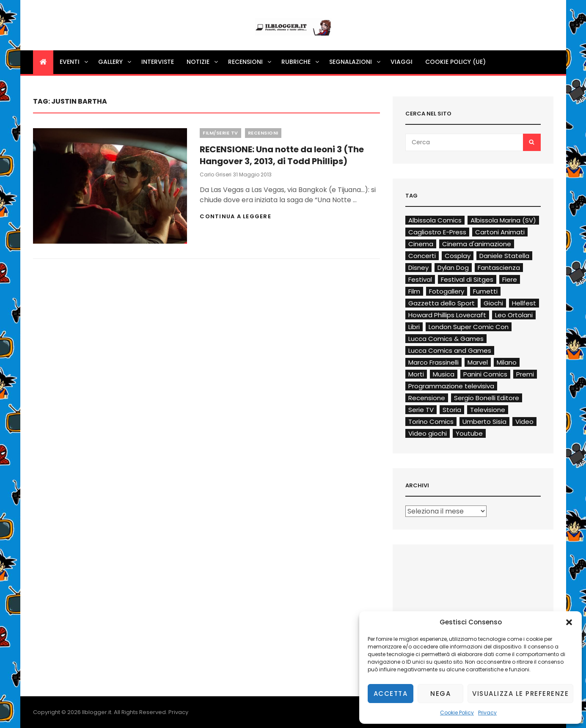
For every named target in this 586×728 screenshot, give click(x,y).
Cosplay (458, 256)
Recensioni (250, 62)
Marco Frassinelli (433, 362)
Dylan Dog (453, 268)
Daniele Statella (504, 256)
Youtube (469, 433)
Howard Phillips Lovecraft (447, 315)
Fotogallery (447, 291)
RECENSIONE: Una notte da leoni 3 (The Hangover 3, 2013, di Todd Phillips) (282, 155)
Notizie (203, 62)
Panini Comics (485, 374)
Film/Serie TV (220, 133)
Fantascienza (499, 268)
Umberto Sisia (484, 422)
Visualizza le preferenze (520, 694)
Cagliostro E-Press (437, 232)
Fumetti (485, 291)
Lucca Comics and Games (450, 350)
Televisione (488, 410)
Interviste (158, 62)
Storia (452, 410)
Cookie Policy (457, 713)
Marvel (478, 362)
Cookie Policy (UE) (455, 62)
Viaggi (402, 62)
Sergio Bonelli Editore (487, 398)
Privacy (487, 713)
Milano (507, 362)
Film (414, 291)
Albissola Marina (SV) (503, 220)
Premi (525, 374)
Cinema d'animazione (477, 244)
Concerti (422, 256)
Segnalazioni (355, 62)
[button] (569, 622)
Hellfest (524, 303)
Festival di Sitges (467, 279)
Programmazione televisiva (451, 386)
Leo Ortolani (514, 315)
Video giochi (428, 433)
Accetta (391, 694)
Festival (420, 279)
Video (524, 422)
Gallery (115, 62)
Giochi (493, 303)
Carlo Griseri (216, 174)
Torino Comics (431, 422)
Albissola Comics (435, 220)
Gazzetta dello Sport (442, 303)
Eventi (74, 62)
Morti (416, 374)
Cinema (421, 244)
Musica (444, 374)
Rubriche (301, 62)
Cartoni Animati (500, 232)
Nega (440, 694)
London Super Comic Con (469, 327)
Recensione (427, 398)
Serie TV (421, 410)
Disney (418, 268)
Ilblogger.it (97, 712)
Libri (414, 327)
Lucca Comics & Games (446, 339)
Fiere (510, 279)
